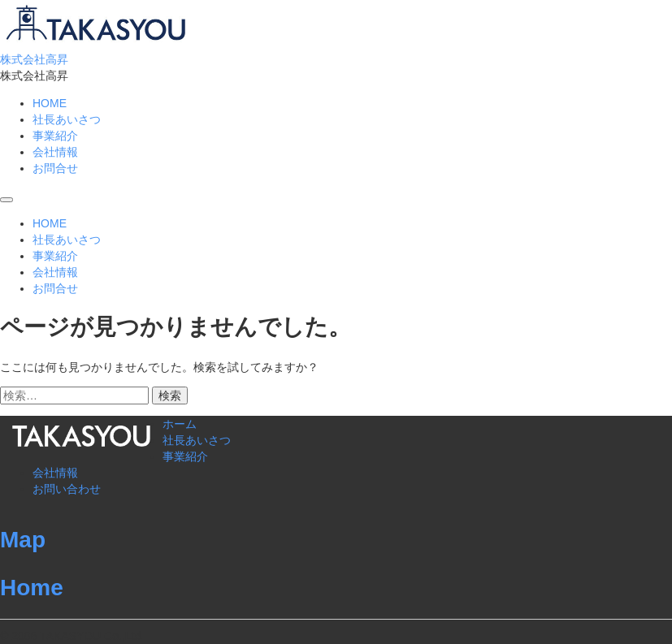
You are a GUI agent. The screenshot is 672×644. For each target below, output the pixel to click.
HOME (50, 103)
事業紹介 (55, 136)
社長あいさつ (67, 119)
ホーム (180, 424)
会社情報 (55, 152)
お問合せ (55, 168)
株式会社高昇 (34, 59)
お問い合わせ (67, 489)
